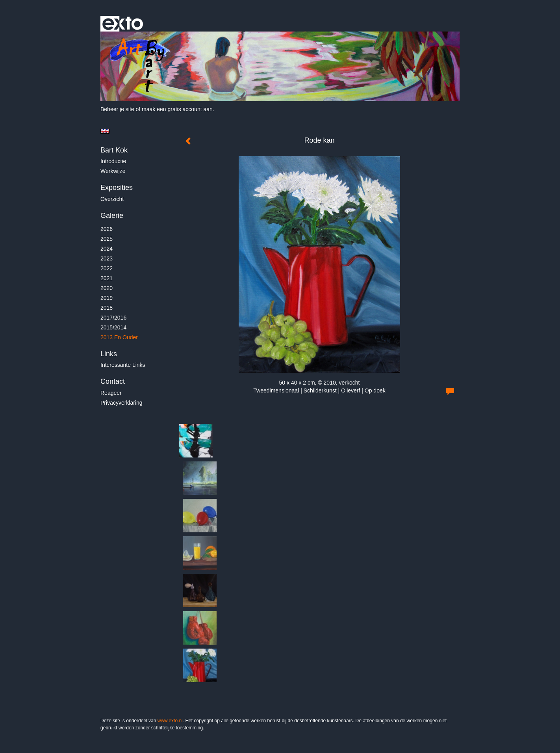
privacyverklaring (121, 403)
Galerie (112, 216)
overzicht (112, 199)
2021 (107, 278)
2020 (107, 288)
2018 (107, 308)
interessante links (123, 365)
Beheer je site (117, 109)
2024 (107, 249)
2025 (107, 239)
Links (109, 354)
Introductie (113, 161)
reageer (111, 393)
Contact (113, 381)
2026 (107, 229)
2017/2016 (113, 318)
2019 (107, 298)
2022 (107, 268)
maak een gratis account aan (177, 109)
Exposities (117, 188)
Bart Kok (114, 150)
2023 (107, 258)
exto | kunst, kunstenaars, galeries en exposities (123, 24)
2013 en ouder (119, 337)
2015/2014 (113, 327)
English (105, 131)
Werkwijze (113, 171)
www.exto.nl (170, 721)
